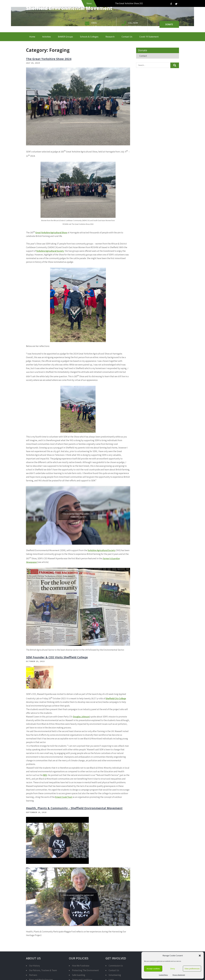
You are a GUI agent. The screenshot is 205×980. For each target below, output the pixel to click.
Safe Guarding (79, 975)
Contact (143, 56)
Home (32, 37)
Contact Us (127, 37)
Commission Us (116, 966)
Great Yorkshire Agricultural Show (51, 232)
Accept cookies (153, 969)
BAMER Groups (65, 37)
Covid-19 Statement (149, 37)
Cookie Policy (163, 975)
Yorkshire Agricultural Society (50, 251)
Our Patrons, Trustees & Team (43, 970)
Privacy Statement (179, 975)
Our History (35, 966)
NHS (45, 775)
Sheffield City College (116, 698)
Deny (173, 969)
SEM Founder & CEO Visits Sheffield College (57, 657)
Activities (47, 37)
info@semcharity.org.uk (102, 26)
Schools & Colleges (89, 37)
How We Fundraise (81, 966)
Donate (169, 24)
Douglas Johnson (81, 717)
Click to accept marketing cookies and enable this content (78, 515)
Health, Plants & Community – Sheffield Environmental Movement (74, 808)
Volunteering (115, 975)
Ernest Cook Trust (64, 797)
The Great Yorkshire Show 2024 (49, 59)
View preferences (192, 969)
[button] (200, 956)
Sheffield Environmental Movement (69, 8)
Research (110, 37)
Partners (33, 975)
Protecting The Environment (85, 970)
